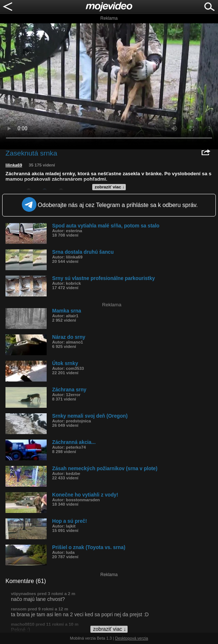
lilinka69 (14, 165)
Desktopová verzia (132, 638)
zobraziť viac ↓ (110, 187)
